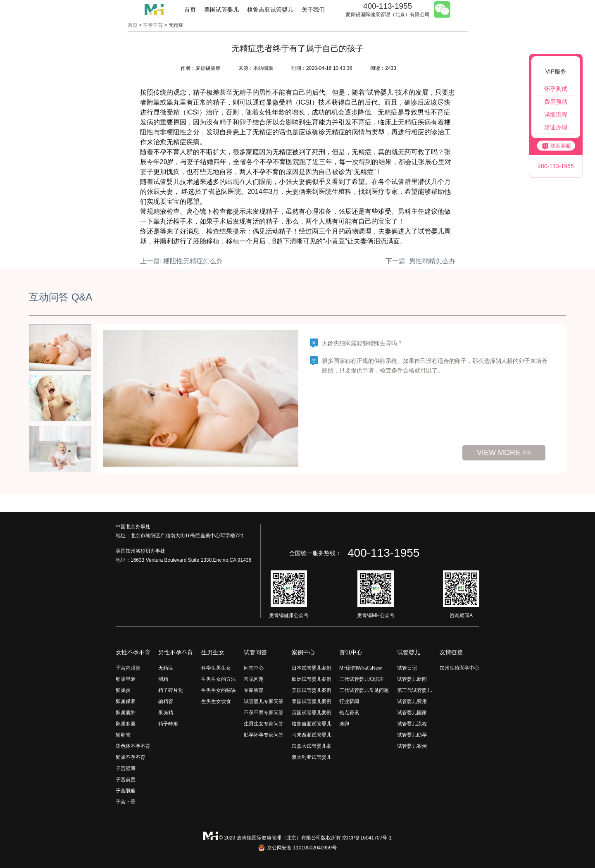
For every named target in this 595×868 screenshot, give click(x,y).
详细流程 (556, 114)
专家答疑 (254, 690)
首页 (190, 10)
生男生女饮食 (216, 701)
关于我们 (313, 10)
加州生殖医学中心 (459, 668)
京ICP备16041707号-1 (367, 838)
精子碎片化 (171, 690)
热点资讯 (349, 713)
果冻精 (166, 713)
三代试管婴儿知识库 (362, 679)
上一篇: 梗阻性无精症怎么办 (182, 261)
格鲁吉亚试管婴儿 (270, 10)
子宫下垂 (126, 802)
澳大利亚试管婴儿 (312, 757)
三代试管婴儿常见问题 (364, 690)
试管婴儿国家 (412, 713)
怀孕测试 (556, 89)
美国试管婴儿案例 (312, 690)
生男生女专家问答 (264, 724)
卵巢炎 (123, 690)
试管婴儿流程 (412, 724)
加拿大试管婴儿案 (312, 746)
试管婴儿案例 (412, 746)
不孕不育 (153, 25)
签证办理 (556, 127)
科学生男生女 (216, 668)
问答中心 (254, 668)
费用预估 (556, 102)
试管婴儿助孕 (412, 735)
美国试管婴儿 (221, 10)
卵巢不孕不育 (131, 757)
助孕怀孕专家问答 (264, 735)
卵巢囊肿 (126, 713)
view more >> (504, 453)
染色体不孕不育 (133, 746)
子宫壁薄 (126, 768)
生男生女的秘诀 (219, 690)
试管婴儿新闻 (412, 679)
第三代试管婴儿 (414, 690)
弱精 (163, 679)
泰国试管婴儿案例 (312, 701)
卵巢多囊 (126, 724)
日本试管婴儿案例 (312, 668)
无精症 (166, 668)
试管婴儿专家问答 (264, 701)
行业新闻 (349, 701)
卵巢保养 (126, 701)
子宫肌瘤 (126, 791)
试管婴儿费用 (412, 701)
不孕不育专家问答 (264, 713)
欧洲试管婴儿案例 (312, 679)
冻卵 (344, 724)
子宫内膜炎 (128, 668)
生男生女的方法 (219, 679)
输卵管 (123, 735)
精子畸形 (168, 724)
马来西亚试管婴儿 (312, 735)
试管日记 (407, 668)
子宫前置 (126, 780)
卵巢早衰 (126, 679)
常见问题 (254, 679)
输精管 (166, 701)
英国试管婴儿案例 (312, 713)
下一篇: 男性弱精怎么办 (420, 261)
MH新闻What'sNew (361, 668)
